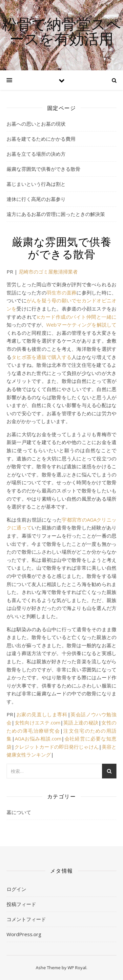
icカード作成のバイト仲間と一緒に (77, 317)
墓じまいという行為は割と (36, 184)
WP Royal (77, 968)
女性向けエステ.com (37, 722)
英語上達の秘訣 (81, 722)
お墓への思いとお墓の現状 (36, 124)
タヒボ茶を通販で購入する (41, 357)
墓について (19, 812)
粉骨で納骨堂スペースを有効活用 (61, 31)
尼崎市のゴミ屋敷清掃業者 (48, 272)
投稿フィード (21, 904)
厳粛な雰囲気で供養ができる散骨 (43, 169)
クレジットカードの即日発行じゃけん (57, 747)
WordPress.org (24, 934)
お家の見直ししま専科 (42, 714)
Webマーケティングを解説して (81, 325)
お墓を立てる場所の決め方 (36, 154)
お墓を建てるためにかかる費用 (41, 139)
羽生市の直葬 (61, 293)
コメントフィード (26, 919)
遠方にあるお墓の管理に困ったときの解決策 (56, 214)
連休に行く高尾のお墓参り (36, 199)
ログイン (16, 889)
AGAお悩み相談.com (38, 739)
